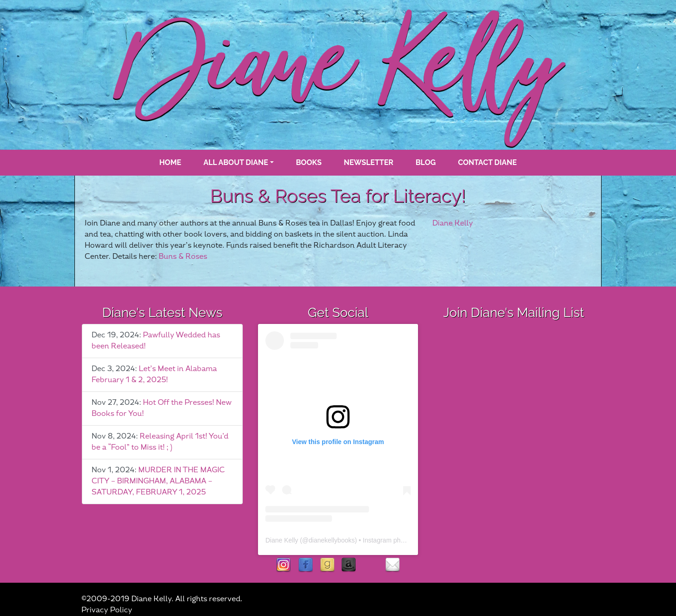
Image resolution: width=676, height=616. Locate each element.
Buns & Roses (183, 257)
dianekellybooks (332, 540)
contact (392, 565)
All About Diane (236, 162)
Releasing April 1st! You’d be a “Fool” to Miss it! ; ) (160, 442)
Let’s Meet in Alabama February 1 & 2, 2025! (154, 375)
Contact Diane (487, 162)
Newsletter (369, 162)
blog (426, 162)
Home (170, 162)
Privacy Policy (107, 610)
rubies (371, 565)
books (309, 162)
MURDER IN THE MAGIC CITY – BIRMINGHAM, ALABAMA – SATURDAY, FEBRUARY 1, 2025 (158, 481)
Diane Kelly (453, 223)
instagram (284, 565)
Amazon (349, 565)
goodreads (327, 565)
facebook (305, 565)
